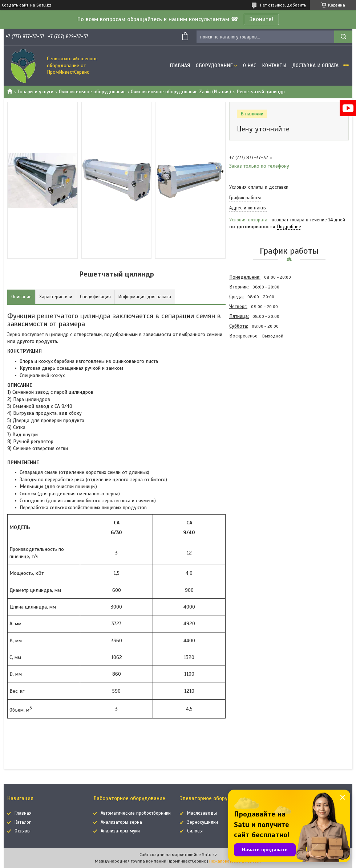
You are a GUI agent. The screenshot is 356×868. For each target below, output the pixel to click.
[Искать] (343, 37)
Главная (180, 65)
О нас (250, 65)
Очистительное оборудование (92, 92)
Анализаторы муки (120, 831)
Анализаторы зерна (121, 822)
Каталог (23, 822)
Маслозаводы (202, 813)
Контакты (274, 65)
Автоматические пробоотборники (136, 813)
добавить (297, 5)
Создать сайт (15, 5)
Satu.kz (209, 855)
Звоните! (261, 19)
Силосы (195, 831)
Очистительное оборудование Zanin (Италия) (181, 92)
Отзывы (23, 831)
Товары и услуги (35, 92)
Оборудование (214, 65)
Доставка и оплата (315, 65)
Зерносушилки (203, 822)
